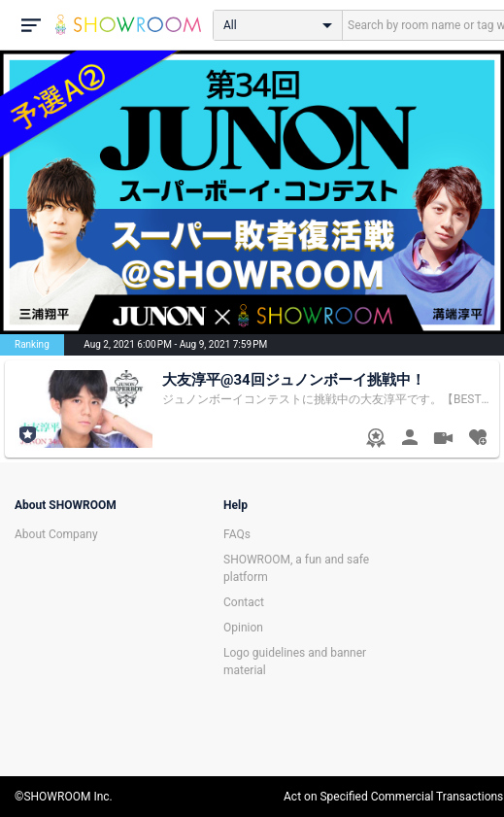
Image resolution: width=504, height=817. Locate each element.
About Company (56, 534)
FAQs (237, 534)
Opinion (243, 628)
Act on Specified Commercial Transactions (393, 797)
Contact (244, 602)
